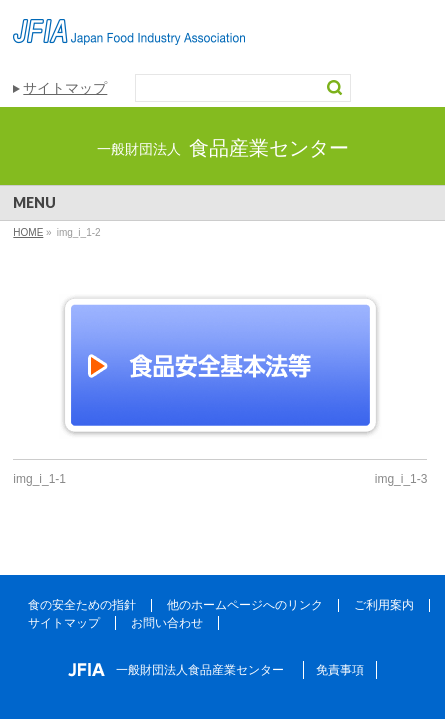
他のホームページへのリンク (245, 605)
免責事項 (340, 670)
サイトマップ (65, 88)
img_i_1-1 (39, 479)
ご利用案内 (384, 605)
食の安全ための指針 (82, 605)
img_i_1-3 (401, 479)
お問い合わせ (167, 623)
